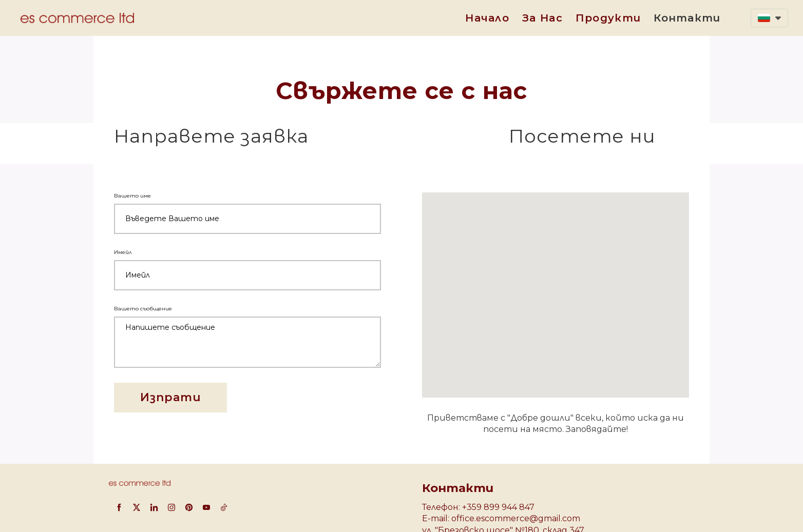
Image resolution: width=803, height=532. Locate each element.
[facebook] (119, 507)
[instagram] (171, 507)
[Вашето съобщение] (247, 342)
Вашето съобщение (144, 309)
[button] (769, 18)
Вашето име (134, 196)
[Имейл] (247, 275)
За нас (542, 18)
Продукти (608, 18)
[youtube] (206, 507)
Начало (487, 18)
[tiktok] (224, 507)
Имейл (124, 252)
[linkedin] (154, 507)
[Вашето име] (247, 219)
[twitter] (137, 507)
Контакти (687, 18)
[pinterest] (189, 507)
